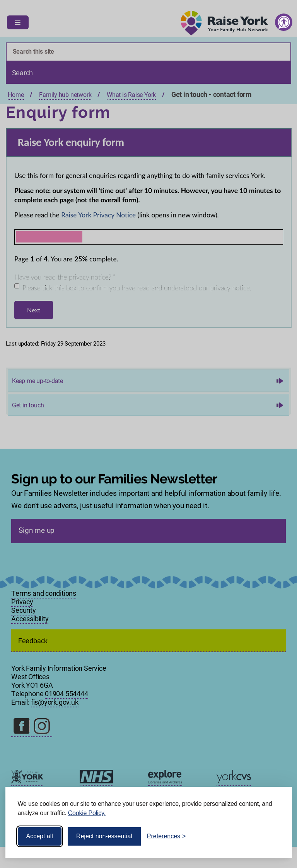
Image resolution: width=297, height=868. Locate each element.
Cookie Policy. (87, 813)
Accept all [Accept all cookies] (40, 836)
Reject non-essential (104, 836)
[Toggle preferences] (166, 836)
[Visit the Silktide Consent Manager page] (275, 836)
